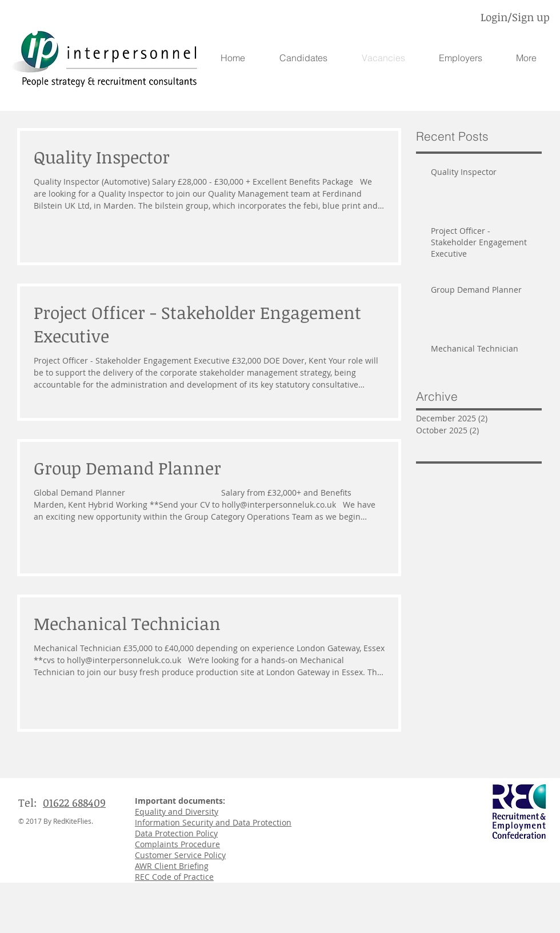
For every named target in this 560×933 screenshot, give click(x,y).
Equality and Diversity (177, 812)
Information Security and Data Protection (213, 822)
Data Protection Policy (176, 833)
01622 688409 (74, 803)
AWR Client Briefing (172, 866)
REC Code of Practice (174, 877)
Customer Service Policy (180, 855)
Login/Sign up (515, 17)
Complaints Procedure (177, 844)
